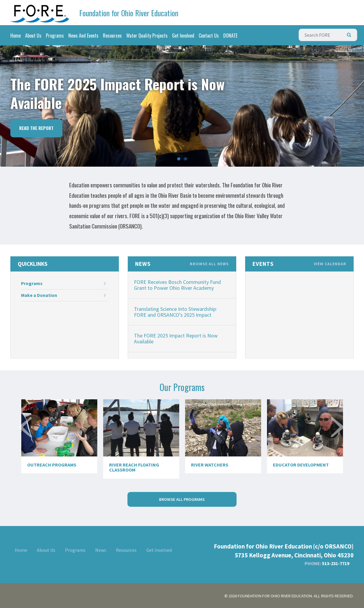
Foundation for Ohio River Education (129, 13)
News (101, 550)
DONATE (230, 36)
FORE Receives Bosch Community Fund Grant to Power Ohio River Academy (177, 285)
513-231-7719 (336, 563)
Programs (55, 36)
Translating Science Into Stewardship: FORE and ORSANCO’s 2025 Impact (175, 312)
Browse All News (209, 264)
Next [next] (338, 438)
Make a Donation (64, 295)
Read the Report (36, 128)
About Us (33, 36)
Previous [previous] (26, 438)
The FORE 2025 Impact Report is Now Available (176, 338)
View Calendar (330, 264)
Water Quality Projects (147, 36)
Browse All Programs (182, 499)
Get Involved (183, 36)
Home (16, 36)
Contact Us (209, 36)
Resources (112, 36)
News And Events (83, 36)
